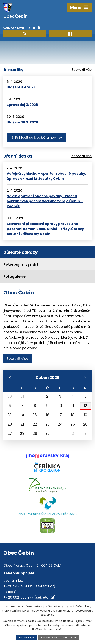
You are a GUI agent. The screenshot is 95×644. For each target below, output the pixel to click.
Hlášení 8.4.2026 (21, 87)
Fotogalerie (14, 276)
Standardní (34, 28)
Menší (29, 28)
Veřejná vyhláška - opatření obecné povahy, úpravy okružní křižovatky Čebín (46, 176)
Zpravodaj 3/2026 (22, 105)
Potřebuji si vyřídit (21, 264)
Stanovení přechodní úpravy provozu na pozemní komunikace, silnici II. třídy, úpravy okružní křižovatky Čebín (45, 229)
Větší (39, 28)
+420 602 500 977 (18, 597)
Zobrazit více (17, 359)
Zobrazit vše (82, 70)
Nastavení (70, 638)
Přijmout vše (27, 638)
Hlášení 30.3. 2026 (22, 122)
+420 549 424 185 (18, 586)
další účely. (47, 615)
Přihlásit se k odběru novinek (36, 137)
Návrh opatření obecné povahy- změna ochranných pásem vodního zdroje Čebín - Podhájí (45, 201)
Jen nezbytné (49, 638)
